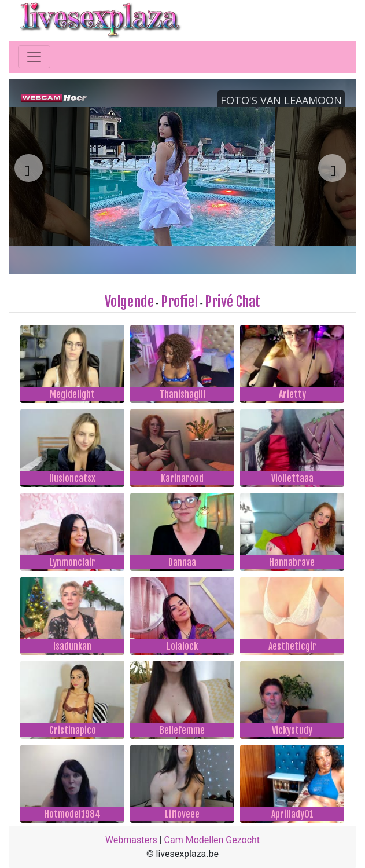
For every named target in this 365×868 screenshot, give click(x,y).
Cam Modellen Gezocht (212, 840)
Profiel (179, 302)
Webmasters (131, 840)
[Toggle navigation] (34, 57)
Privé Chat (233, 302)
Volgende (129, 302)
